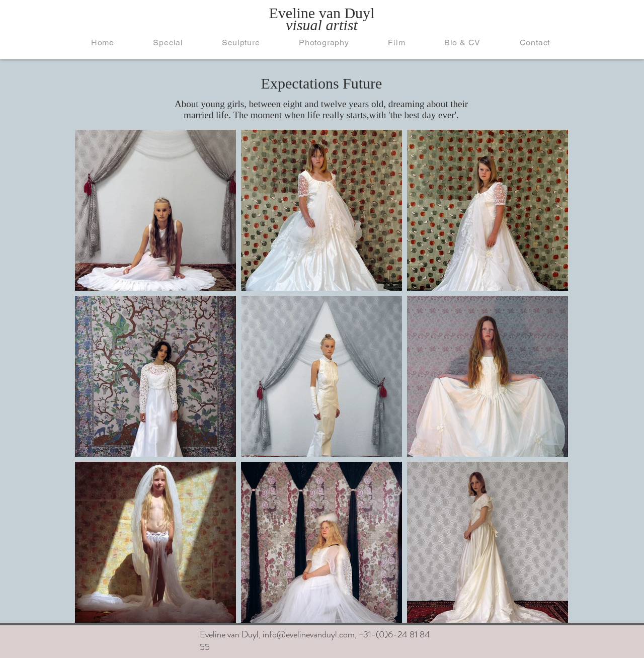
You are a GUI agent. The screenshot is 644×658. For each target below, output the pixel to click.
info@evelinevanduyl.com (309, 634)
